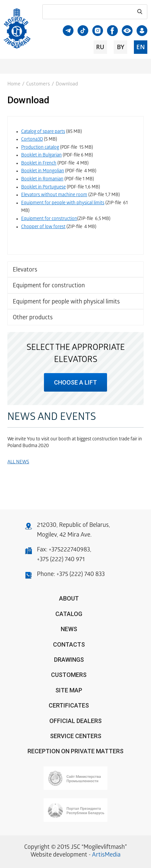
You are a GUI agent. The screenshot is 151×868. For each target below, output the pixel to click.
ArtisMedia (106, 855)
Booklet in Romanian (42, 179)
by (120, 47)
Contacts (69, 644)
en (141, 47)
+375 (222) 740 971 (61, 560)
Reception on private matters (75, 751)
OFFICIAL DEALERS (75, 721)
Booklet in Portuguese (43, 188)
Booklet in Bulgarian (41, 156)
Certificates (69, 705)
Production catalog (40, 148)
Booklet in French (39, 164)
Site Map (69, 690)
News (69, 629)
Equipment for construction (49, 286)
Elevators (25, 270)
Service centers (76, 736)
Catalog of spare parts (43, 132)
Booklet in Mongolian (43, 171)
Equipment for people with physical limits (66, 302)
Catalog (69, 614)
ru (100, 47)
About (69, 598)
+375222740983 (69, 550)
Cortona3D (32, 140)
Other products (33, 318)
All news (18, 462)
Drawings (69, 660)
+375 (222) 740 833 (81, 575)
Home (14, 84)
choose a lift (75, 382)
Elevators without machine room (54, 195)
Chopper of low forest (43, 227)
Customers (38, 84)
